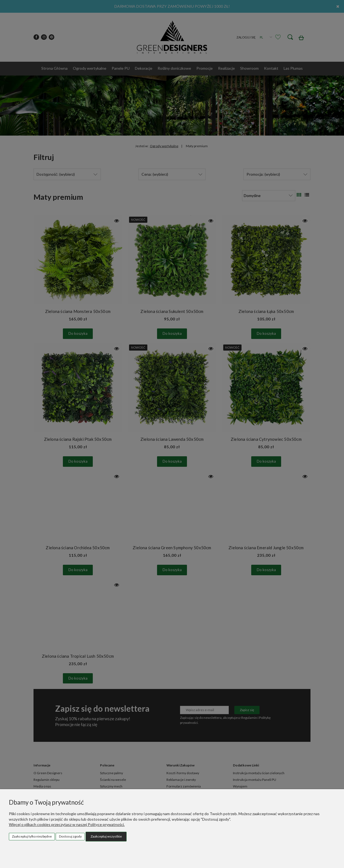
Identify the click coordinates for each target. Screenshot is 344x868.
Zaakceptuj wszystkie (106, 836)
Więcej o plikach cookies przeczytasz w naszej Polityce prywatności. (67, 824)
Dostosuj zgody (70, 836)
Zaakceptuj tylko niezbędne (32, 836)
